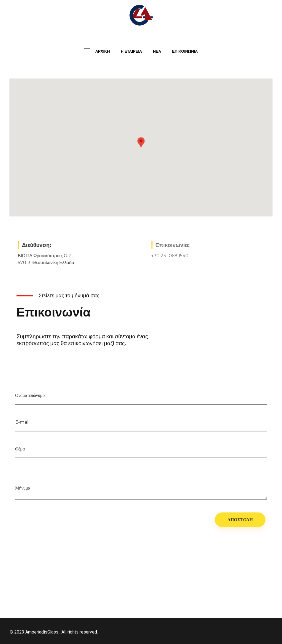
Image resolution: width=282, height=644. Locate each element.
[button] (141, 142)
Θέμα (20, 451)
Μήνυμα (23, 490)
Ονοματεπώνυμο (30, 397)
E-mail (22, 424)
